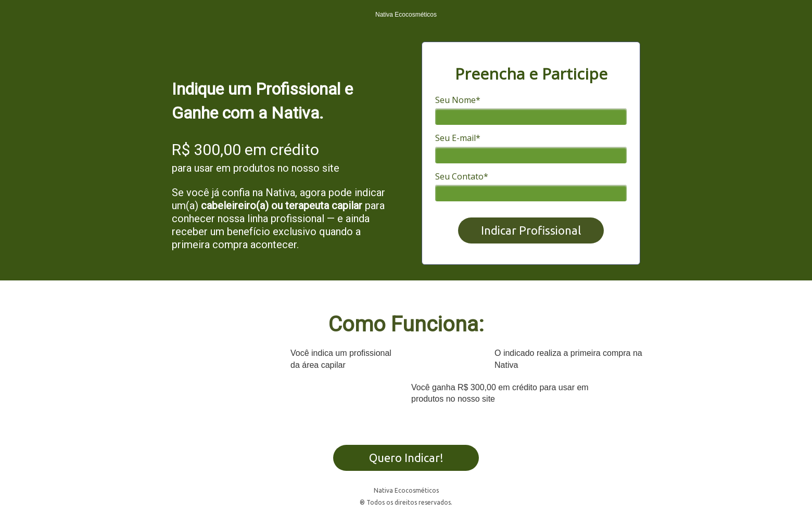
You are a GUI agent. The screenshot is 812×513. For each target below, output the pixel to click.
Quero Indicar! (406, 458)
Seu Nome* (458, 100)
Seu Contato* (462, 176)
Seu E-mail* (458, 138)
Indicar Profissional (531, 230)
